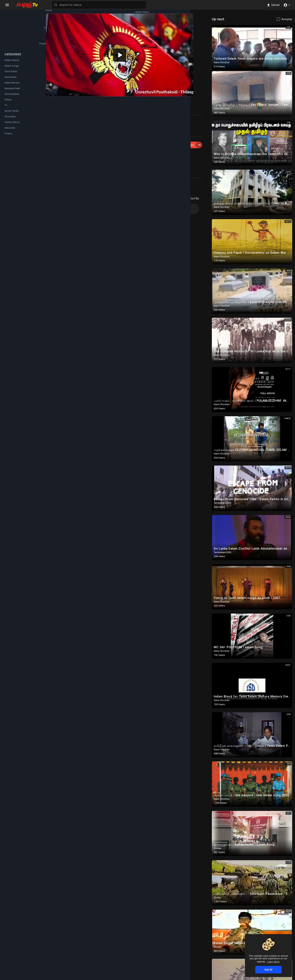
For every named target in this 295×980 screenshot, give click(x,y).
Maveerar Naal (12, 92)
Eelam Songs (78, 150)
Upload (272, 5)
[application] (131, 51)
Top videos (36, 26)
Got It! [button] (268, 970)
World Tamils (12, 114)
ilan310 (72, 134)
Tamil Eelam (11, 75)
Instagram (123, 175)
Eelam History (12, 63)
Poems (8, 137)
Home (13, 9)
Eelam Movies (12, 86)
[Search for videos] (148, 5)
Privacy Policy (221, 978)
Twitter (139, 175)
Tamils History (12, 126)
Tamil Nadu (11, 80)
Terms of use (202, 978)
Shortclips (10, 120)
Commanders (12, 97)
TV (6, 109)
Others (8, 103)
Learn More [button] (273, 962)
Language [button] (268, 978)
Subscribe (196, 136)
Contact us (252, 978)
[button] (287, 5)
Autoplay (287, 19)
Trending (13, 26)
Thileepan (76, 155)
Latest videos (36, 9)
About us (237, 978)
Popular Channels (13, 44)
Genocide (10, 131)
